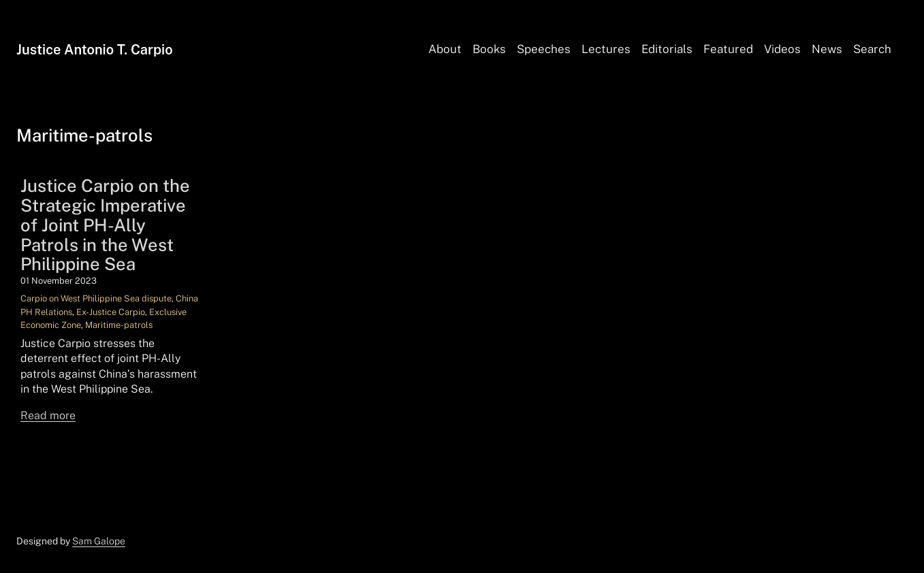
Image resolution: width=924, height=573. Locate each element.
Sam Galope (99, 541)
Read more (48, 415)
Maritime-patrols (119, 325)
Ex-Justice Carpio (111, 312)
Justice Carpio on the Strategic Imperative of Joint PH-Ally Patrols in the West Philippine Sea (105, 225)
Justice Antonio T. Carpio (95, 50)
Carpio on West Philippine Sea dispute (96, 298)
